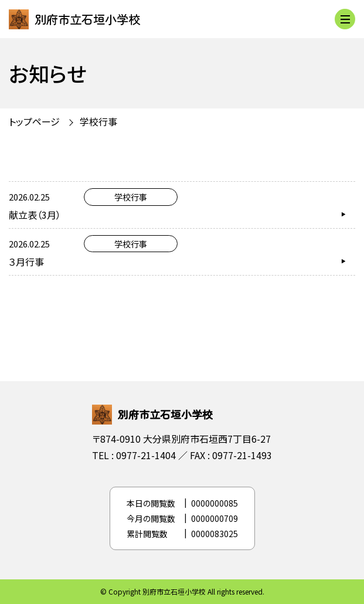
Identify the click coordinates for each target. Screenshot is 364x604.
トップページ (34, 121)
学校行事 (98, 121)
